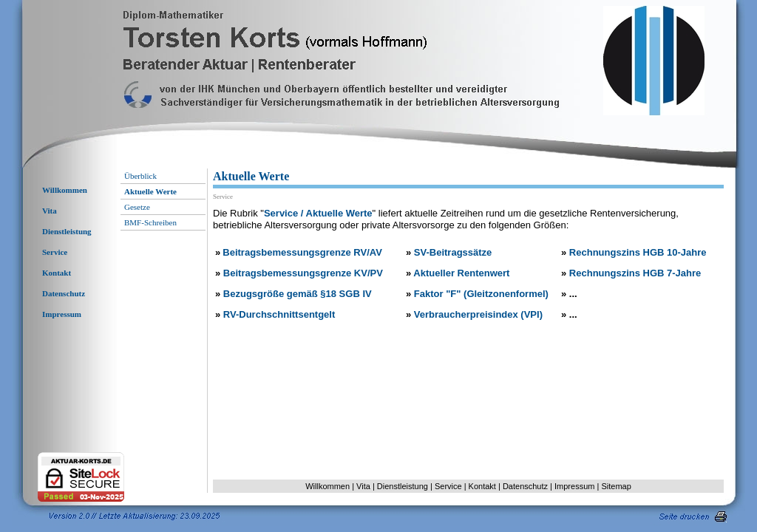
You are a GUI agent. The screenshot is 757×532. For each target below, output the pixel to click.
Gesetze (137, 207)
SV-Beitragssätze (453, 252)
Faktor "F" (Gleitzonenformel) (481, 294)
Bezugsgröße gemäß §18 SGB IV (298, 294)
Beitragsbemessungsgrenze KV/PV (303, 273)
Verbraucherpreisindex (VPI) (478, 314)
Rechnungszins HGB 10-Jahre (638, 252)
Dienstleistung (67, 231)
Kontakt (57, 273)
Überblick (140, 176)
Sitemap (616, 486)
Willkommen (65, 190)
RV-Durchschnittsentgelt (279, 314)
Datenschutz (64, 293)
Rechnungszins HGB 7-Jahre (635, 273)
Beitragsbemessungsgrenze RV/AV (302, 252)
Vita (50, 211)
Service (55, 252)
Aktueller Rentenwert (461, 273)
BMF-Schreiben (150, 222)
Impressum (62, 314)
